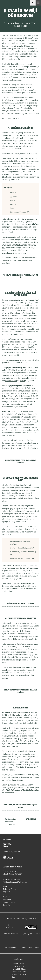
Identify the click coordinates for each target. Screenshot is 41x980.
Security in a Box (19, 972)
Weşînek (6, 892)
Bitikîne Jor (31, 819)
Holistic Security (19, 966)
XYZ (13, 977)
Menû (5, 886)
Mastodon (7, 900)
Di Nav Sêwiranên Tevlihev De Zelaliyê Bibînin (20, 691)
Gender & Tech (18, 964)
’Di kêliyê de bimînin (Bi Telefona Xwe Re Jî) (20, 276)
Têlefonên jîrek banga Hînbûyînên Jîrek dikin (20, 806)
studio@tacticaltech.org (11, 879)
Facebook (7, 897)
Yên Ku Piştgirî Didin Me (9, 904)
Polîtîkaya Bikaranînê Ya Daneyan (15, 882)
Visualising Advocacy (21, 974)
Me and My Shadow (20, 969)
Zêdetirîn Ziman (9, 889)
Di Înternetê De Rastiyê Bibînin (21, 603)
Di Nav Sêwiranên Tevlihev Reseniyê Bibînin (21, 461)
